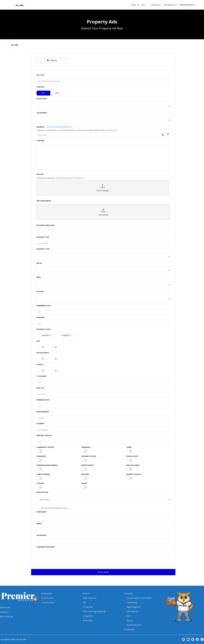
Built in (40, 388)
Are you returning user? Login (56, 508)
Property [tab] (52, 60)
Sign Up (130, 620)
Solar (84, 483)
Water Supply (43, 353)
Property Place (43, 329)
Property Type (43, 249)
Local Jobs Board (48, 602)
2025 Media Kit (132, 611)
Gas (38, 341)
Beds (39, 277)
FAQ (84, 602)
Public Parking (43, 474)
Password (42, 535)
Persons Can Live (44, 435)
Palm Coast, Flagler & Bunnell (94, 611)
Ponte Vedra (88, 620)
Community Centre (45, 447)
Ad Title (41, 75)
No (56, 347)
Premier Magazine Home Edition (139, 598)
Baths (39, 263)
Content (41, 141)
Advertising (129, 593)
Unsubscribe (88, 607)
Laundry (40, 424)
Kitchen (40, 291)
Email (40, 524)
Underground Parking (47, 465)
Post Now (103, 572)
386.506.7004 (5, 608)
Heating (85, 474)
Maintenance (43, 412)
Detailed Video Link (45, 225)
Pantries (40, 317)
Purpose (41, 87)
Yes (43, 347)
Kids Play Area (133, 465)
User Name (42, 512)
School (40, 364)
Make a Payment (7, 617)
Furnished (41, 456)
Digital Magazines (134, 607)
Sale (43, 93)
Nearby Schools (134, 474)
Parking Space (43, 400)
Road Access (132, 456)
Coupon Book (132, 602)
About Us (86, 593)
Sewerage (86, 447)
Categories (42, 113)
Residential (46, 335)
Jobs (143, 5)
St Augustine (88, 616)
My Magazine (47, 593)
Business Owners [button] (187, 5)
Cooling (40, 483)
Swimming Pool (44, 306)
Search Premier (48, 598)
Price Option (42, 492)
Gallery (40, 174)
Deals (135, 5)
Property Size (43, 237)
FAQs (129, 616)
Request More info (134, 625)
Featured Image (44, 201)
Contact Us (4, 612)
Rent (57, 93)
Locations (42, 99)
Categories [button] (155, 5)
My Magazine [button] (170, 5)
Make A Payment (89, 598)
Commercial (66, 335)
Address (54, 127)
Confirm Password (46, 547)
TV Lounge (41, 376)
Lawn (129, 447)
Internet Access (89, 456)
